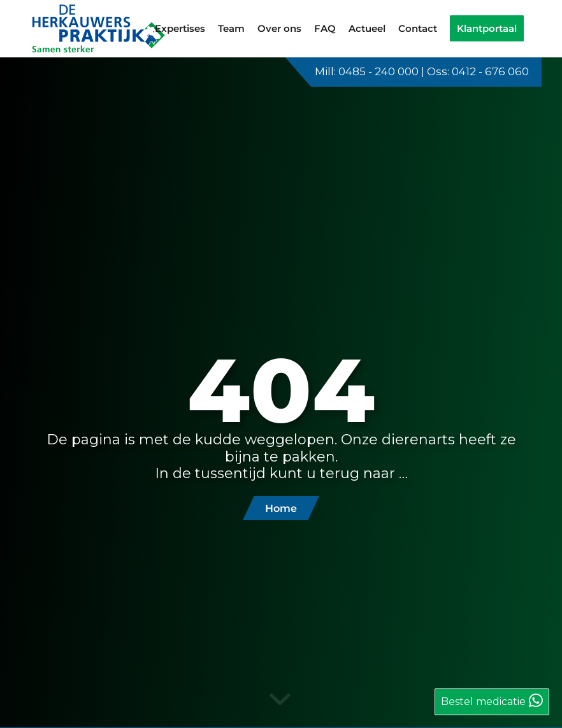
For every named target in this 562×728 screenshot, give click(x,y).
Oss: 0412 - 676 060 (478, 71)
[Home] (281, 508)
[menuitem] (180, 29)
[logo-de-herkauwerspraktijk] (99, 29)
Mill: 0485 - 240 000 (367, 71)
